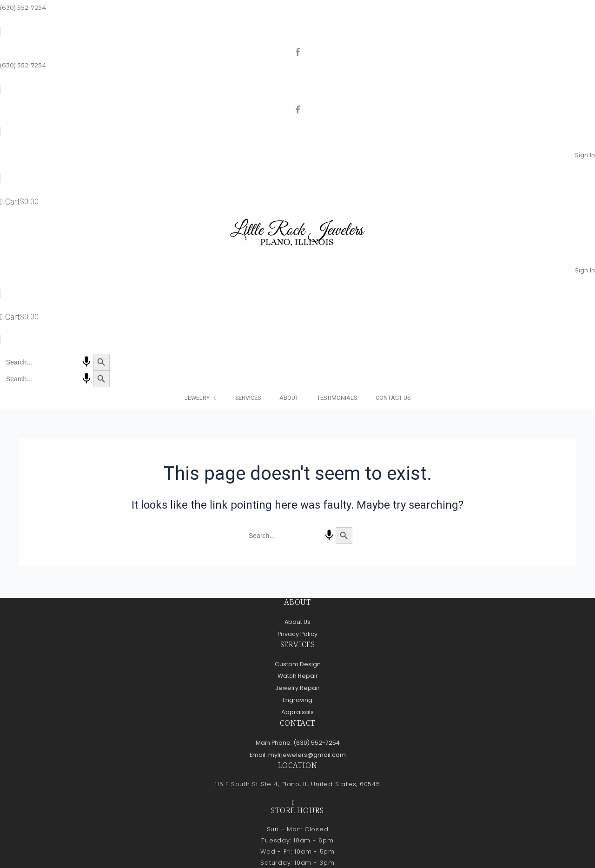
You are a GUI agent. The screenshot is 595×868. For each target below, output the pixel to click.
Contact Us (393, 398)
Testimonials (337, 398)
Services (248, 398)
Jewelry (201, 398)
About (289, 398)
